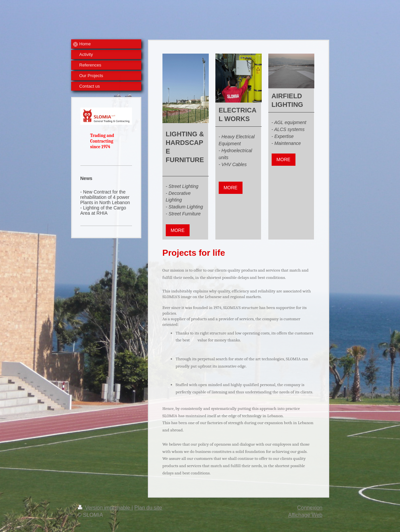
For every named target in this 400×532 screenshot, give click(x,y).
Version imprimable (105, 508)
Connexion (310, 508)
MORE (178, 230)
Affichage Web (305, 515)
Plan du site (148, 508)
